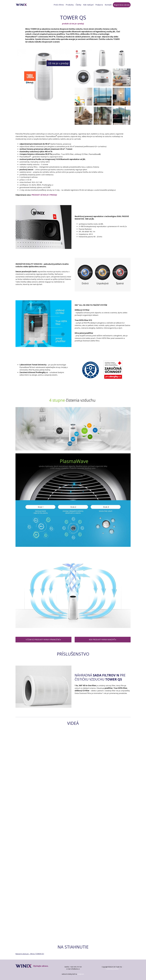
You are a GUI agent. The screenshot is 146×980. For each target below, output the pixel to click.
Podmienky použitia (112, 969)
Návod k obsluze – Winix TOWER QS (30, 954)
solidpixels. (81, 974)
